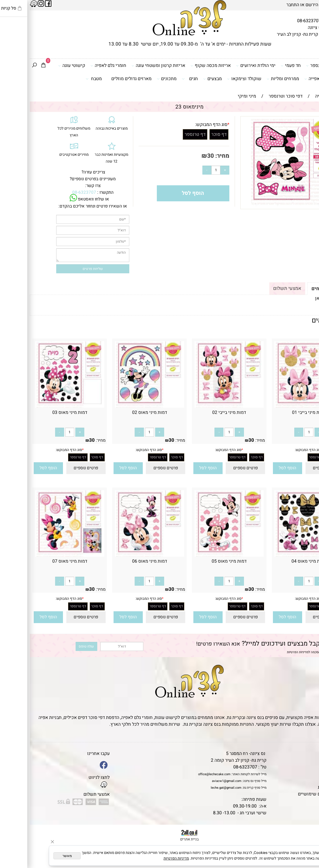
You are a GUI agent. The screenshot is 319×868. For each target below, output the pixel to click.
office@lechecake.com (185, 774)
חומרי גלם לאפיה (79, 66)
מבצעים (183, 79)
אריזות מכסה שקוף (181, 66)
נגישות (310, 781)
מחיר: (192, 156)
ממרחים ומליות (253, 79)
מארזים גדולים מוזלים (102, 79)
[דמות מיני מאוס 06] (119, 555)
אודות (311, 767)
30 (181, 156)
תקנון (310, 760)
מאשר (37, 856)
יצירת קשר (306, 774)
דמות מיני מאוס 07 (40, 561)
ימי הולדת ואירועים (226, 66)
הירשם (282, 5)
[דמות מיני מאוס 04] (279, 555)
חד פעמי (261, 66)
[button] (258, 468)
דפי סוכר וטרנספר (295, 66)
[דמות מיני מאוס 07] (40, 555)
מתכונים (137, 79)
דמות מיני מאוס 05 (199, 561)
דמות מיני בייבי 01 (279, 412)
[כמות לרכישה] (186, 170)
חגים (160, 79)
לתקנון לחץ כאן (300, 298)
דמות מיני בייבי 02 (199, 412)
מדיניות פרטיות (302, 787)
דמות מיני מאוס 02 (120, 412)
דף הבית (309, 754)
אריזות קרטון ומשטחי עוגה (129, 66)
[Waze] (307, 844)
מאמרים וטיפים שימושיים (292, 794)
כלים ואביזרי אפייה (294, 79)
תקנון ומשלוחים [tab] (298, 289)
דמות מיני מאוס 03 (40, 412)
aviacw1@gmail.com (197, 781)
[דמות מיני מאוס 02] (119, 406)
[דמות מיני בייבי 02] (199, 406)
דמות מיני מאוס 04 (279, 561)
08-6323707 (279, 21)
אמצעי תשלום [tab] (257, 288)
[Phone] (307, 832)
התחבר (263, 5)
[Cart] (14, 66)
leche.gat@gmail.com (196, 788)
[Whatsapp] (307, 856)
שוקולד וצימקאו (214, 79)
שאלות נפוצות (303, 801)
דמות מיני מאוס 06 (120, 561)
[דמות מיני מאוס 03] (40, 406)
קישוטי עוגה (42, 66)
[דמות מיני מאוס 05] (199, 555)
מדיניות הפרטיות (268, 652)
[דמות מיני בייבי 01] (279, 406)
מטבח (64, 79)
